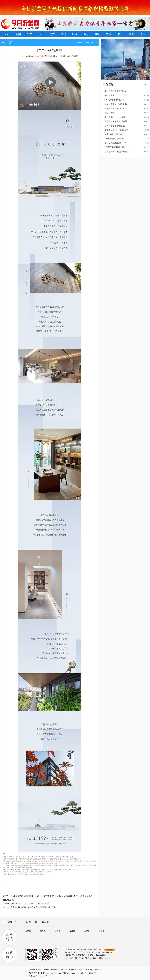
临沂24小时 (31, 922)
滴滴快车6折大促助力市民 (116, 130)
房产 (52, 34)
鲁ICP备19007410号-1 (40, 976)
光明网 (102, 931)
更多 (146, 85)
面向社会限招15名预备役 (116, 104)
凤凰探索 (81, 970)
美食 (109, 34)
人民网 (28, 931)
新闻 (18, 34)
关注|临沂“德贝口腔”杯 (115, 134)
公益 (143, 34)
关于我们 (109, 950)
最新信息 (108, 84)
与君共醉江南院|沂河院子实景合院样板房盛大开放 (34, 907)
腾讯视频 (72, 970)
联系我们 (89, 970)
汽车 (30, 34)
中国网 (87, 931)
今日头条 (63, 970)
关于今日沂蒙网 (35, 970)
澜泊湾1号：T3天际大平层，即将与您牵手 (30, 904)
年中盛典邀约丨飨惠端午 (116, 117)
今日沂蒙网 (79, 43)
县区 (97, 34)
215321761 (81, 955)
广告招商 (46, 970)
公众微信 (44, 922)
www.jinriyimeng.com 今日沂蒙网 (35, 56)
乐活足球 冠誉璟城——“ (115, 143)
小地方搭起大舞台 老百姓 (116, 91)
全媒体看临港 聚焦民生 (115, 126)
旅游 (41, 34)
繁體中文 (98, 970)
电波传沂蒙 (110, 113)
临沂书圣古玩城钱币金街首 (117, 152)
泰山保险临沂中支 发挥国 (116, 121)
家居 (63, 34)
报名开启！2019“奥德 (114, 108)
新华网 (43, 931)
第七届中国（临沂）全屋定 (117, 96)
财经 (75, 34)
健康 (131, 34)
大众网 (57, 931)
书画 (120, 34)
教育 (86, 34)
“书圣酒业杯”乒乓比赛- (115, 100)
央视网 (72, 931)
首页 (7, 34)
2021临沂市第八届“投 (114, 139)
